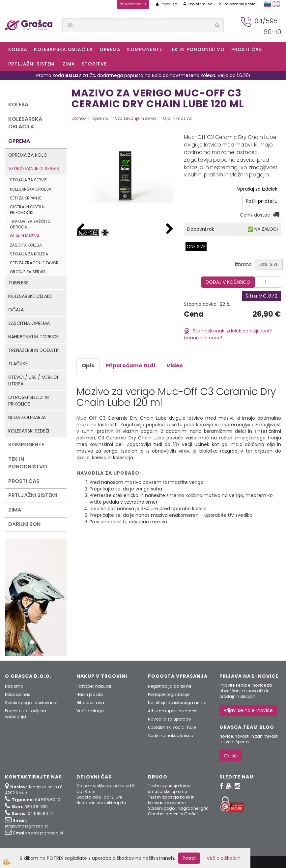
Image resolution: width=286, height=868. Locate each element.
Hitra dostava (90, 703)
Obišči (231, 756)
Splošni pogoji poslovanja (31, 703)
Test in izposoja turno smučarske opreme (169, 788)
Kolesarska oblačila (63, 49)
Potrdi (189, 858)
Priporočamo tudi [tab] (130, 366)
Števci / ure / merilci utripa (33, 381)
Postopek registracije (169, 694)
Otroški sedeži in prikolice (29, 401)
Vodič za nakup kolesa (171, 736)
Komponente (145, 49)
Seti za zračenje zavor (34, 263)
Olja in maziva (25, 236)
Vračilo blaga (90, 711)
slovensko (268, 4)
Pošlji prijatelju (262, 201)
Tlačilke (18, 364)
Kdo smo (14, 686)
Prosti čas (247, 49)
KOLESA (18, 49)
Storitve (94, 64)
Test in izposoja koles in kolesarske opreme (171, 800)
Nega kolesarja (27, 417)
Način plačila (90, 694)
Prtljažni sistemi (32, 64)
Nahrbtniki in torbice (33, 337)
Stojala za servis (29, 180)
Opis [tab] (88, 366)
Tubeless (18, 283)
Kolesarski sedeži (29, 431)
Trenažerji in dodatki (34, 350)
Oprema (110, 49)
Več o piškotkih (224, 858)
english (276, 4)
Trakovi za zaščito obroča (30, 224)
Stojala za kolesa (29, 254)
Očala (16, 310)
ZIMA (69, 64)
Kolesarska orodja (31, 189)
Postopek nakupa (94, 686)
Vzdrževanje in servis (34, 169)
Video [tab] (175, 366)
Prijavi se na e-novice (248, 710)
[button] (170, 229)
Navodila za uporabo (169, 719)
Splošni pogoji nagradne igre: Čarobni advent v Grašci (178, 811)
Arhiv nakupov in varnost (173, 711)
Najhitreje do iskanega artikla (177, 703)
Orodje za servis (28, 272)
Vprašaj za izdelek (257, 189)
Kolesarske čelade (30, 296)
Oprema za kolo (28, 155)
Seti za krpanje (26, 198)
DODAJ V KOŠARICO (228, 282)
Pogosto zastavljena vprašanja (26, 714)
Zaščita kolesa (26, 245)
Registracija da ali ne (170, 686)
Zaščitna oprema (29, 323)
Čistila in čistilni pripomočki (28, 210)
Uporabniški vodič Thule (172, 727)
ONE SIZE (196, 247)
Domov (79, 118)
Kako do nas (18, 694)
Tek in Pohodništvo (197, 49)
